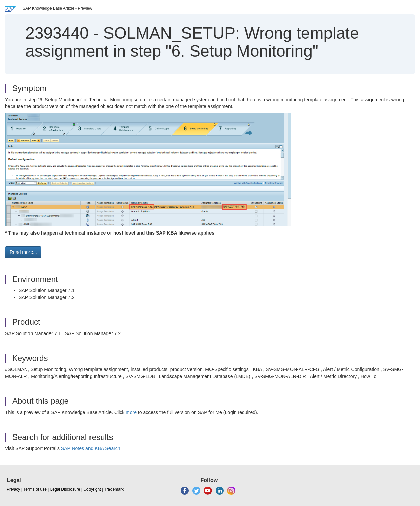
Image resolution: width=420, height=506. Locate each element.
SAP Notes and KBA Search (91, 448)
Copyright (92, 489)
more (131, 412)
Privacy (13, 489)
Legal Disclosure (65, 489)
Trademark (114, 489)
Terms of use (35, 489)
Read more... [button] (23, 252)
